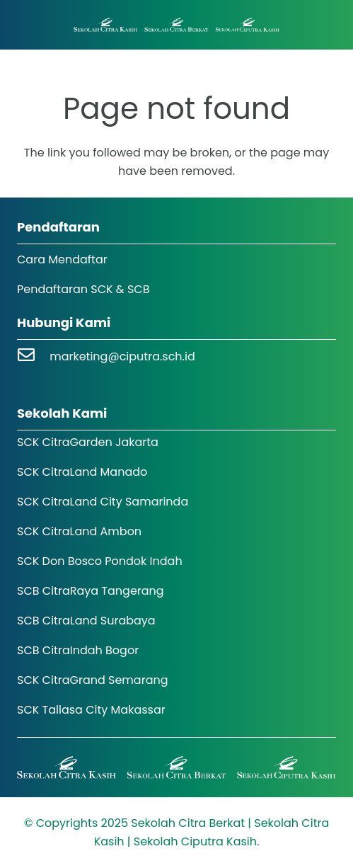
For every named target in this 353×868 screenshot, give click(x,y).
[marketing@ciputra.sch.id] (33, 356)
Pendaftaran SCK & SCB (83, 289)
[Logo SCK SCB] (176, 25)
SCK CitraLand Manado (82, 472)
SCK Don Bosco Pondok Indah (100, 561)
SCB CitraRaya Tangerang (91, 591)
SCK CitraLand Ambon (79, 531)
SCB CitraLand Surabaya (86, 621)
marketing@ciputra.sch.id (122, 356)
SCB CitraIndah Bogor (78, 650)
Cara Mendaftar (62, 259)
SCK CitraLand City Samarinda (103, 502)
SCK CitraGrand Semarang (93, 680)
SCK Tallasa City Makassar (91, 710)
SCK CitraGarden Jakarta (88, 442)
